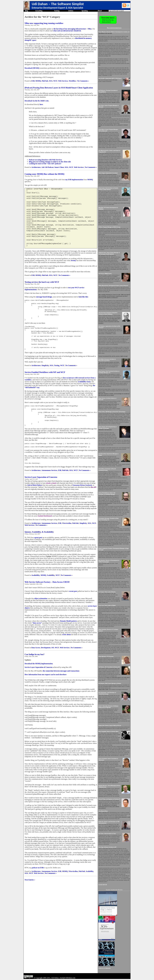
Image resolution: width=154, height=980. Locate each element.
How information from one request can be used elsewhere (46, 689)
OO (53, 662)
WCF (55, 81)
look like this (83, 297)
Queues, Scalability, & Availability (39, 546)
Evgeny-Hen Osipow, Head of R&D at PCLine (110, 726)
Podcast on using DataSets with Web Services (45, 160)
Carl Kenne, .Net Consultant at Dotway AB (109, 667)
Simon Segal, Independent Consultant (108, 173)
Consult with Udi (103, 885)
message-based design (44, 297)
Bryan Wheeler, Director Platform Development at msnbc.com (114, 32)
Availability (36, 590)
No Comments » (83, 81)
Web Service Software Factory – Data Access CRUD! (47, 596)
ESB (33, 81)
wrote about (67, 649)
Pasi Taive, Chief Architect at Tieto (107, 834)
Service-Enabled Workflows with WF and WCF (45, 381)
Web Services (63, 81)
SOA (51, 81)
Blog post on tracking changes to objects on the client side (50, 162)
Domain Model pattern (68, 635)
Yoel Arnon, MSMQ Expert (105, 274)
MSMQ (38, 81)
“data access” (37, 637)
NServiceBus (67, 538)
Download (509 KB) (32, 68)
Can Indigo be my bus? (34, 669)
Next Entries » (30, 894)
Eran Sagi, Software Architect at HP (107, 847)
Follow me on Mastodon (104, 968)
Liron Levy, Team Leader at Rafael (107, 605)
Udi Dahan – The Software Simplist (58, 4)
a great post (38, 552)
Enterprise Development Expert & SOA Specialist (57, 8)
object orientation (41, 613)
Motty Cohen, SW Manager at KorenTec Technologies (112, 412)
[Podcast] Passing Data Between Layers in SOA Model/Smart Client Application (59, 88)
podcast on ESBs (38, 882)
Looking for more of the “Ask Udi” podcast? (45, 164)
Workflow (72, 81)
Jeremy (73, 260)
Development (46, 662)
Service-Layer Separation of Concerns (41, 492)
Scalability (51, 590)
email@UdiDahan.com (67, 978)
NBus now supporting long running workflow (44, 23)
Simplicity (45, 374)
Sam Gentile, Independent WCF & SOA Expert (110, 78)
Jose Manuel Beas (103, 811)
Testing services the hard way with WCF (42, 282)
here (41, 104)
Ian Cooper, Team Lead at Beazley (107, 592)
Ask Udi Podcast (48, 167)
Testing (57, 374)
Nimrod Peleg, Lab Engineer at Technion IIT (109, 799)
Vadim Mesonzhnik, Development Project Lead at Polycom (113, 286)
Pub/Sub (45, 81)
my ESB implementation (74, 180)
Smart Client (59, 167)
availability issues (84, 391)
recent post (73, 606)
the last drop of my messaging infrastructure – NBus (73, 29)
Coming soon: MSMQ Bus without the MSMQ (44, 174)
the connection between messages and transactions (61, 685)
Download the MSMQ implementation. (39, 678)
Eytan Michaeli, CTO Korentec (106, 656)
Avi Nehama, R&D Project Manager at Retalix (110, 684)
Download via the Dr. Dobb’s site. (37, 101)
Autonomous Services (49, 485)
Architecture (36, 167)
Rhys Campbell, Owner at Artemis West (108, 732)
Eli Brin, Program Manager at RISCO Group (109, 227)
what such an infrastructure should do (67, 31)
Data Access (36, 662)
